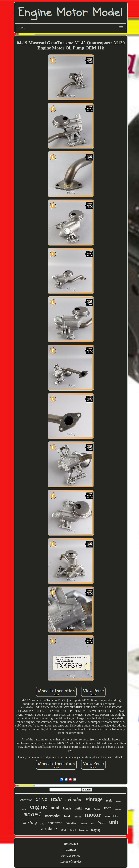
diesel (73, 830)
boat (63, 830)
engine (38, 807)
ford (67, 816)
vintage (94, 799)
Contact (71, 850)
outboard (77, 817)
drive (41, 799)
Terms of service (71, 862)
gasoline (118, 809)
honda (67, 808)
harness (83, 830)
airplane (49, 829)
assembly (111, 816)
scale (109, 801)
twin (88, 809)
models (119, 801)
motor (93, 815)
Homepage (71, 844)
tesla (56, 799)
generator (55, 823)
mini (55, 808)
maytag (96, 830)
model (33, 815)
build (78, 808)
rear (107, 808)
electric (26, 800)
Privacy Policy (71, 856)
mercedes (53, 816)
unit (114, 822)
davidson (71, 823)
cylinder (74, 799)
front (102, 823)
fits (92, 824)
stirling (30, 822)
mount (23, 809)
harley (97, 809)
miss (42, 824)
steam (84, 823)
